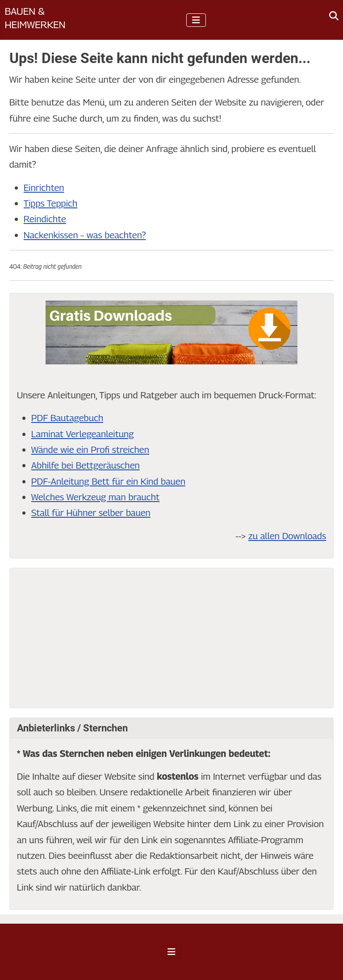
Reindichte (45, 219)
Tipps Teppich (51, 203)
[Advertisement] (171, 638)
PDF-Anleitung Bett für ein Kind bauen (108, 481)
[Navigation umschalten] (196, 20)
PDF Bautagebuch (67, 418)
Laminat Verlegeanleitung (83, 434)
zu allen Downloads (287, 536)
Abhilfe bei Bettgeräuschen (86, 465)
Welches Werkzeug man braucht (95, 497)
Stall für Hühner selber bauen (91, 513)
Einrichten (44, 188)
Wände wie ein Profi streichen (90, 450)
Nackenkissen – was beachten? (85, 235)
